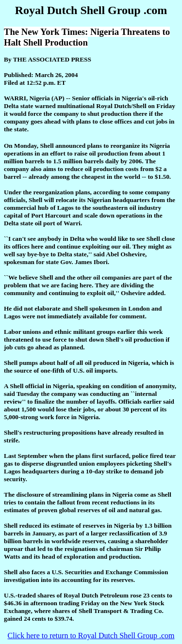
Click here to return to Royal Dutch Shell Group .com (91, 636)
